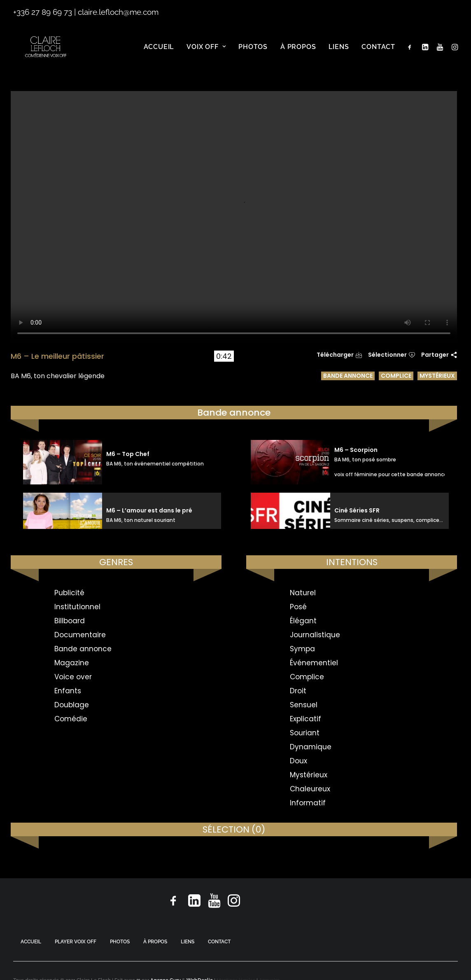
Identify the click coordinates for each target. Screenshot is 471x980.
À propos (298, 53)
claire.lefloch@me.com (118, 12)
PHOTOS (120, 942)
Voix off (206, 53)
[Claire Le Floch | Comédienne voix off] (47, 54)
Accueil (159, 53)
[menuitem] (159, 54)
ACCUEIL (31, 942)
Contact (378, 53)
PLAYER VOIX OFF (76, 942)
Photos (253, 53)
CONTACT (219, 942)
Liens (339, 53)
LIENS (188, 942)
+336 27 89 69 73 (43, 12)
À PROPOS (155, 942)
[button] (412, 54)
